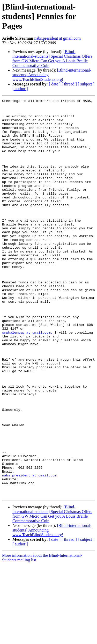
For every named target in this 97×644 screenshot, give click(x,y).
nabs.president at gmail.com (57, 38)
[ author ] (20, 89)
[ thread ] (69, 84)
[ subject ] (86, 84)
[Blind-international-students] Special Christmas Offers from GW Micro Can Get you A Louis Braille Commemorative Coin (52, 59)
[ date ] (55, 84)
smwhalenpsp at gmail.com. (27, 379)
